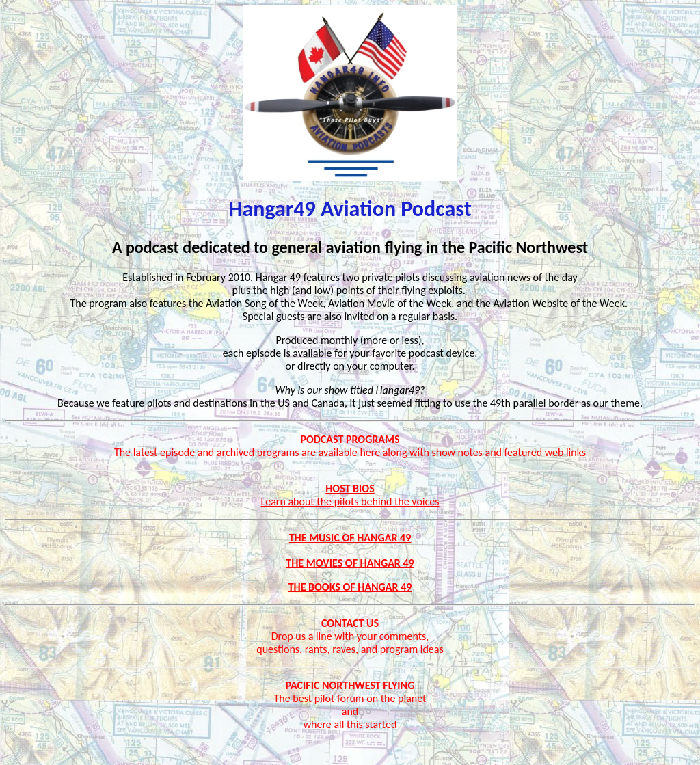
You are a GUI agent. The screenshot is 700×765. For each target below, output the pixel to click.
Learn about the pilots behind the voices (350, 501)
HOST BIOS (350, 488)
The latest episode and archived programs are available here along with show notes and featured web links (350, 452)
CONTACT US (350, 623)
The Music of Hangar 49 (350, 538)
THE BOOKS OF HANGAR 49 (350, 587)
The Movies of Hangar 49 (350, 563)
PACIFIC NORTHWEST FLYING (350, 685)
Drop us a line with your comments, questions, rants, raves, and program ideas (350, 643)
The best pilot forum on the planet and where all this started (350, 711)
